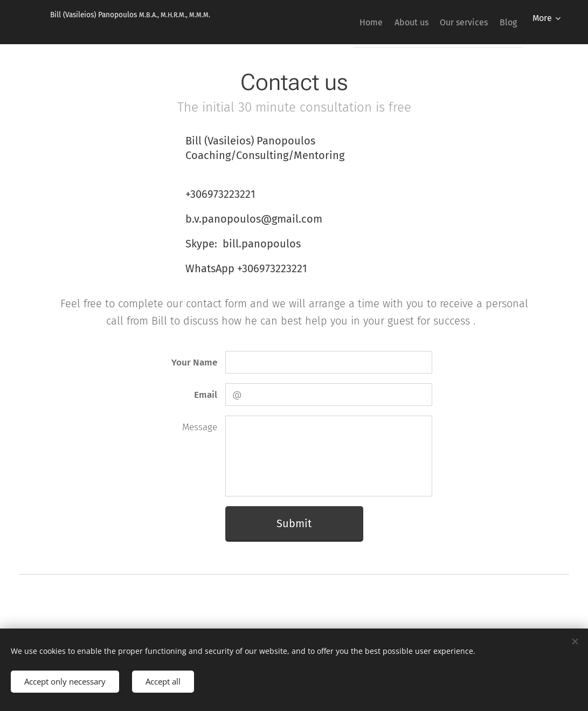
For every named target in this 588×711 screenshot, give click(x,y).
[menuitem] (344, 22)
